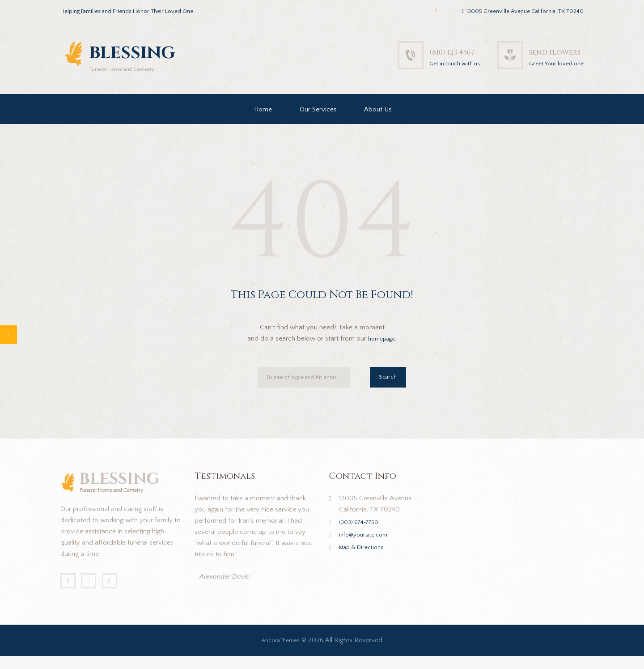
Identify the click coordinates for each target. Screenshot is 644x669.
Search (386, 389)
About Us (378, 119)
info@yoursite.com (366, 544)
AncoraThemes (281, 653)
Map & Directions (365, 557)
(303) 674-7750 (363, 532)
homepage (382, 348)
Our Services (318, 119)
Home (263, 119)
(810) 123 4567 (419, 51)
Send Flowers (543, 51)
